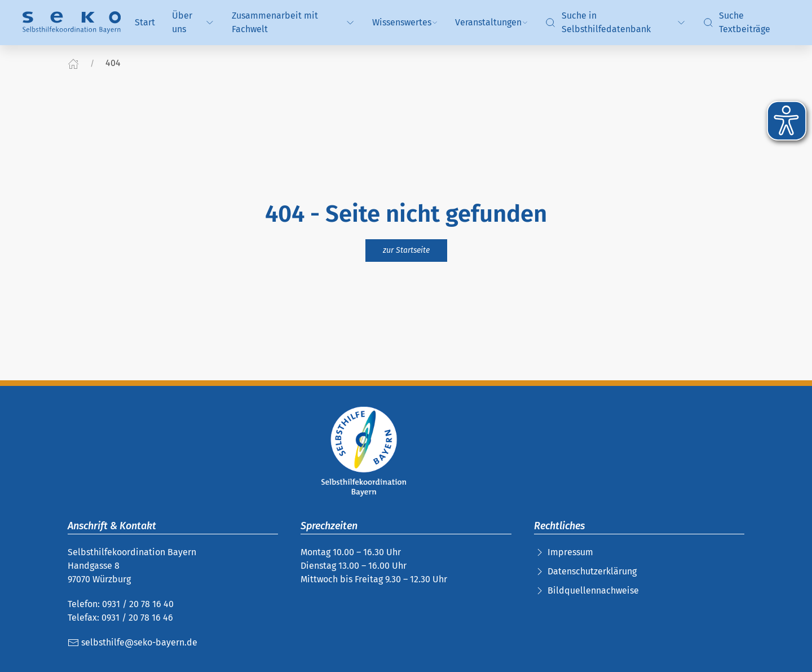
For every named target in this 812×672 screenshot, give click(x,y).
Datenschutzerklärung (592, 571)
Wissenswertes (405, 22)
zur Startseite (406, 250)
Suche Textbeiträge (737, 22)
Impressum (570, 552)
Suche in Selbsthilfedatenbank (616, 22)
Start (145, 22)
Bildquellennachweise (593, 590)
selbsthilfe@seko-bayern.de (133, 642)
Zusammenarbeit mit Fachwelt (294, 22)
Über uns (193, 22)
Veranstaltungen (492, 22)
